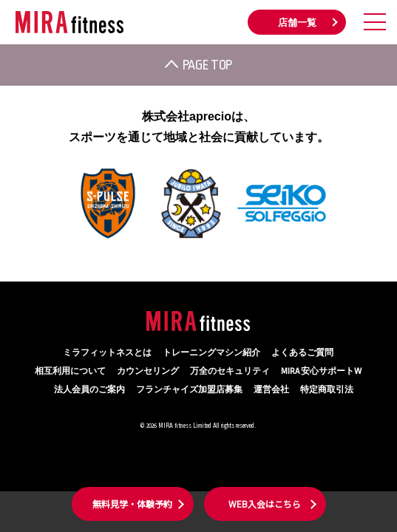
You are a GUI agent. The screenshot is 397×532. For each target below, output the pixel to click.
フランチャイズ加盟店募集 (189, 390)
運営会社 (271, 390)
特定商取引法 (327, 390)
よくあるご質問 (302, 353)
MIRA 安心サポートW (321, 371)
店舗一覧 (297, 23)
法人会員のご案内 (89, 390)
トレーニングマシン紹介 (211, 353)
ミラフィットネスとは (107, 353)
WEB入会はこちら (265, 504)
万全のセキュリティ (230, 371)
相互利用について (70, 371)
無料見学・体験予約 (132, 504)
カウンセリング (148, 371)
